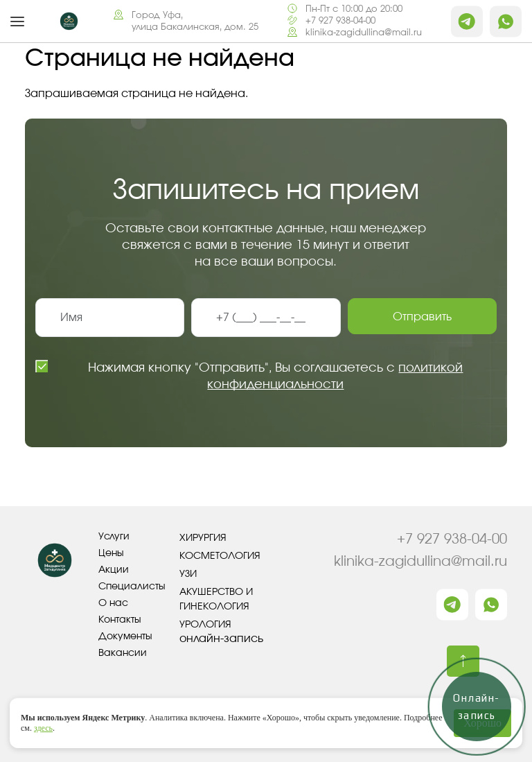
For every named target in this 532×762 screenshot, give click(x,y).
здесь (43, 728)
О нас (113, 603)
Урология (205, 625)
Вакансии (123, 653)
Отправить (422, 317)
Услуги (114, 537)
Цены (111, 553)
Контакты (120, 620)
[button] (17, 21)
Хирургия (203, 538)
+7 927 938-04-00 (340, 21)
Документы (125, 637)
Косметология (220, 556)
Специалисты (132, 587)
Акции (114, 570)
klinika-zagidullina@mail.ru (364, 33)
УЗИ (188, 574)
